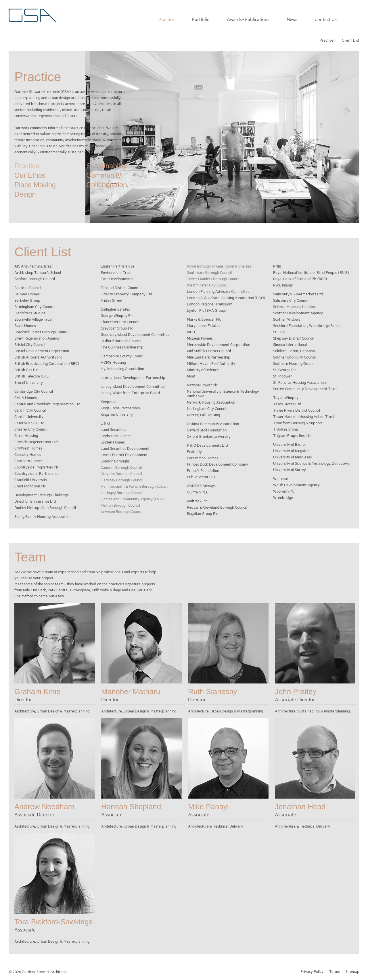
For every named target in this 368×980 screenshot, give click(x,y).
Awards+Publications (248, 19)
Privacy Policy (312, 971)
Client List (351, 40)
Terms (335, 971)
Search (357, 18)
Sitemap (352, 971)
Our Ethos (30, 175)
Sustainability (107, 165)
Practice (166, 19)
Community (104, 175)
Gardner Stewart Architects (33, 15)
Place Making (35, 184)
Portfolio (201, 19)
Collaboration (107, 184)
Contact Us (326, 19)
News (292, 19)
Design (25, 194)
